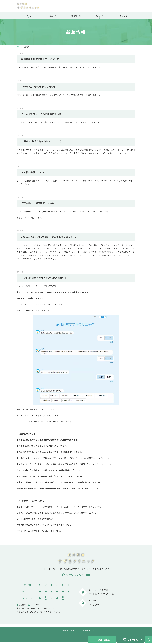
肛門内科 (100, 18)
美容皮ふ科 (76, 18)
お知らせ (123, 18)
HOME (29, 18)
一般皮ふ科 (52, 18)
